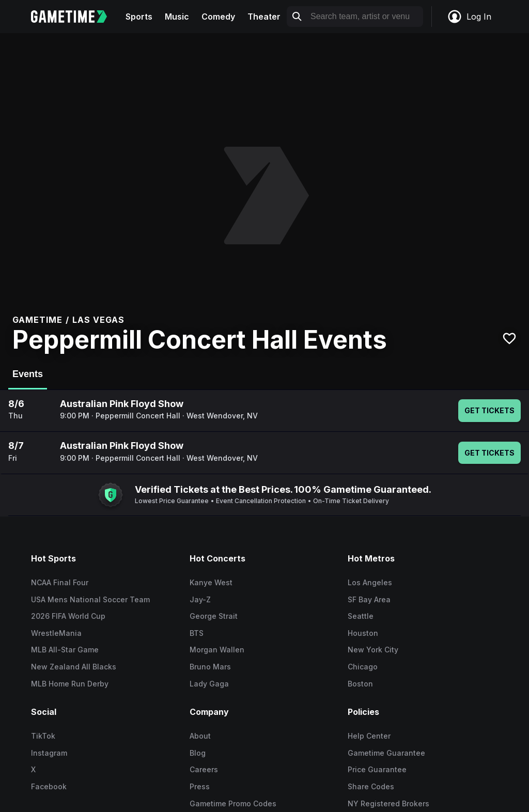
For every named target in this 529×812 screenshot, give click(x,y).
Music (177, 17)
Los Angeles (370, 582)
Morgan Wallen (217, 650)
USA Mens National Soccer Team (90, 599)
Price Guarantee (377, 769)
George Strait (214, 616)
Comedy (218, 17)
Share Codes (371, 786)
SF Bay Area (369, 599)
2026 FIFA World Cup (68, 616)
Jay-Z (200, 599)
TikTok (43, 736)
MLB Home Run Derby (70, 684)
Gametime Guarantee (386, 753)
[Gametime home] (75, 17)
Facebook (49, 786)
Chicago (363, 667)
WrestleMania (56, 633)
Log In (469, 17)
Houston (363, 633)
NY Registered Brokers (388, 803)
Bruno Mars (210, 667)
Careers (204, 769)
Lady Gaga (209, 684)
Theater (264, 17)
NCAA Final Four (60, 582)
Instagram (49, 753)
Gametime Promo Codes (233, 803)
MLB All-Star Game (65, 650)
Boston (360, 684)
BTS (197, 633)
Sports (139, 17)
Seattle (361, 616)
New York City (373, 650)
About (200, 736)
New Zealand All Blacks (74, 667)
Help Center (369, 736)
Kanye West (211, 582)
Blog (198, 753)
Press (200, 786)
